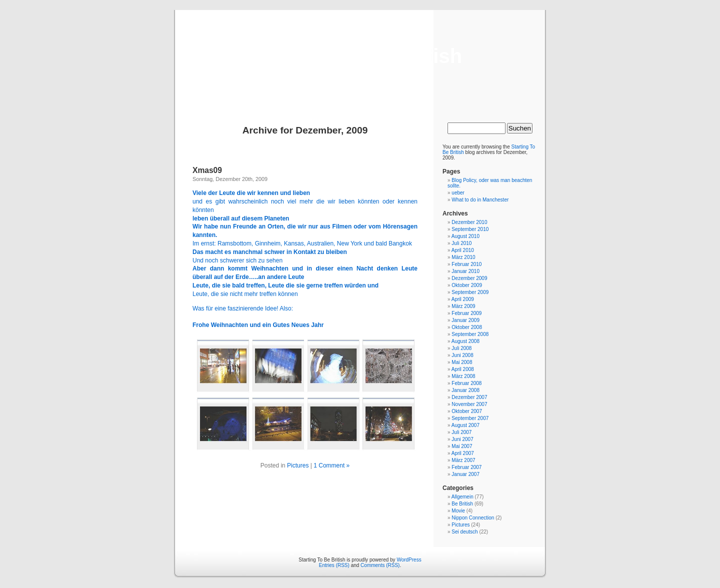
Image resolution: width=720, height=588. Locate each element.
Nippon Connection (473, 518)
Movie (458, 511)
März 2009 (463, 306)
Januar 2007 (465, 474)
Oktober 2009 (467, 285)
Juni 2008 (462, 355)
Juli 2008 (461, 348)
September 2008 (470, 334)
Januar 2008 (465, 390)
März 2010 (463, 257)
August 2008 (465, 341)
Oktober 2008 (467, 327)
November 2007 (469, 404)
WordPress (409, 560)
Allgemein (462, 497)
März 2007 (463, 460)
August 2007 (465, 425)
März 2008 (463, 376)
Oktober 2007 (467, 411)
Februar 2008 (466, 383)
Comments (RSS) (380, 565)
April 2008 (463, 369)
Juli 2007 (461, 432)
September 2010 (470, 229)
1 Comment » (331, 465)
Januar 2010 (465, 271)
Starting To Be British (360, 56)
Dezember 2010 (469, 222)
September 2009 (470, 292)
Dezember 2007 (469, 397)
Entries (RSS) (334, 565)
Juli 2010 (461, 243)
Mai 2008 (462, 362)
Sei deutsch (464, 532)
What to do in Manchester (480, 200)
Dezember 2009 (469, 278)
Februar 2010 (466, 264)
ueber (458, 193)
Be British (462, 504)
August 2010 (465, 236)
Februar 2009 (466, 313)
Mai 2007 (462, 446)
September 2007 (470, 418)
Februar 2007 (466, 467)
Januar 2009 (465, 320)
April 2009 (463, 299)
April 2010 (463, 250)
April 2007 (463, 453)
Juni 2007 (462, 439)
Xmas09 (207, 170)
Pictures (298, 465)
